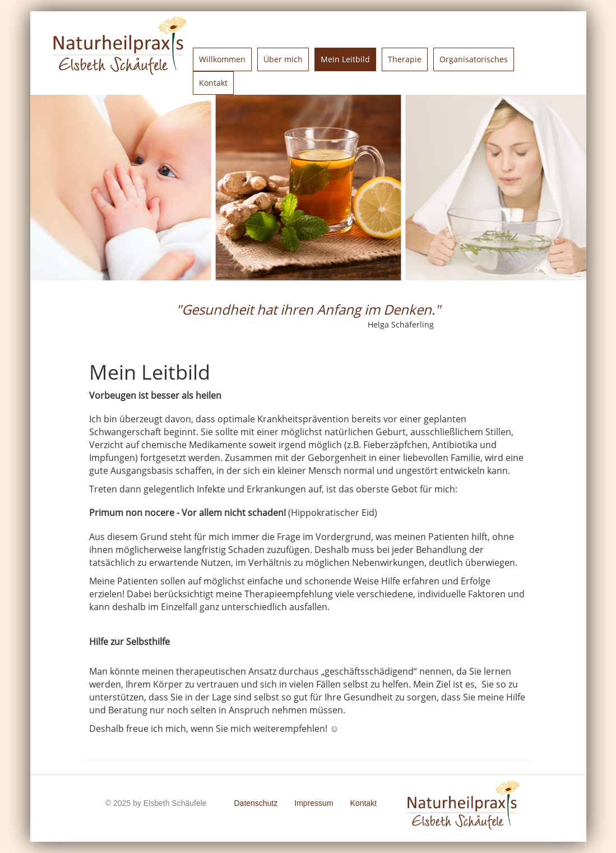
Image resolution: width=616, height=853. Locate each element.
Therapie (405, 59)
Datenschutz (256, 803)
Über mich (283, 59)
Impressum (314, 803)
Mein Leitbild (345, 59)
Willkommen (222, 59)
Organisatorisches (474, 59)
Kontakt (213, 83)
